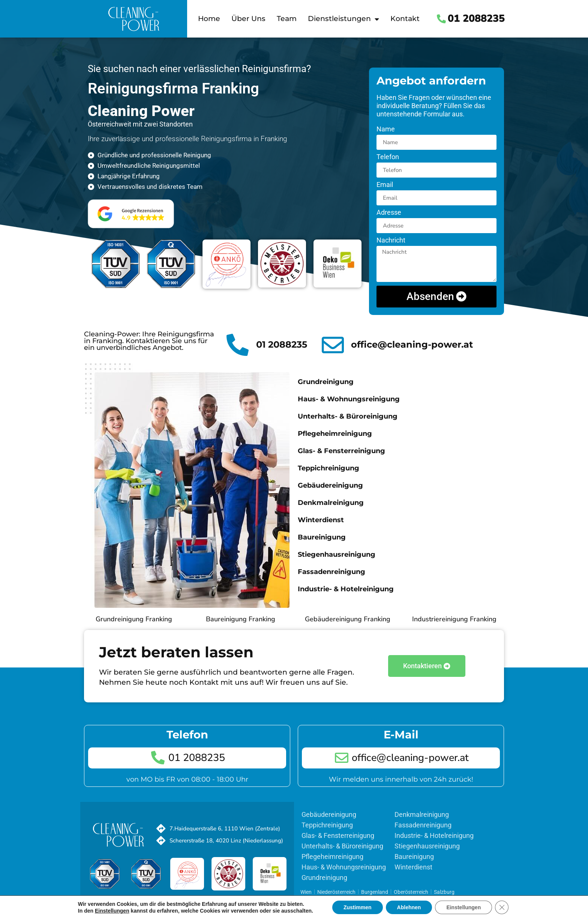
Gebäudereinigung (330, 485)
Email (385, 185)
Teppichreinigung (328, 468)
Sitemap (182, 899)
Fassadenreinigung (331, 572)
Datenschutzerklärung (223, 899)
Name (386, 129)
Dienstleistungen (343, 19)
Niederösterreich (336, 892)
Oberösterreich (411, 892)
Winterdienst (321, 520)
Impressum (268, 899)
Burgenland (375, 892)
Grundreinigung (326, 382)
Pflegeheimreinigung (335, 434)
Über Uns (248, 19)
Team (287, 19)
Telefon (388, 157)
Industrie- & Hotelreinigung (346, 589)
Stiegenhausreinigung (337, 554)
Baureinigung (322, 537)
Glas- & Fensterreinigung (341, 451)
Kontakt (405, 19)
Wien (306, 892)
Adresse (389, 213)
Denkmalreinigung (331, 503)
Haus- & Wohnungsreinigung (349, 399)
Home (209, 19)
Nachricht (391, 240)
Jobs (137, 899)
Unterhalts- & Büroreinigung (348, 416)
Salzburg (444, 892)
